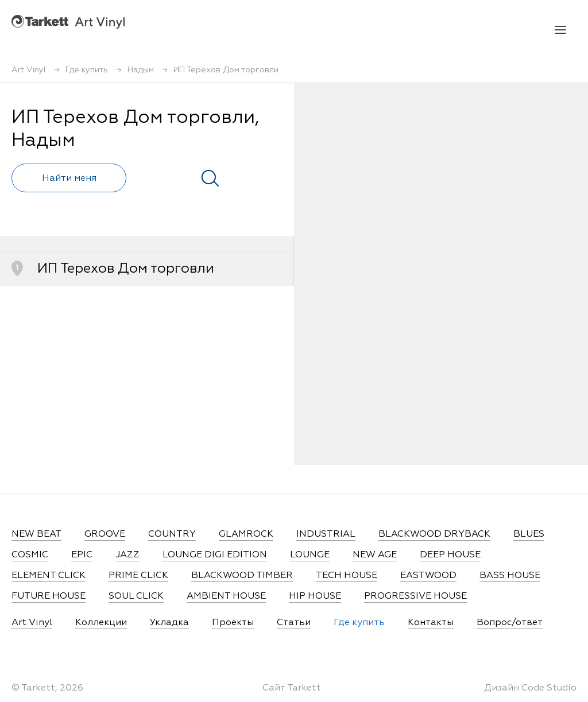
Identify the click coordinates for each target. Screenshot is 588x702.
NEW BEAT (36, 534)
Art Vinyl (68, 22)
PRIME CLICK (138, 576)
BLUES (529, 534)
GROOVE (105, 534)
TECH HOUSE (347, 576)
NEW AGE (375, 555)
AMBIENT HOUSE (226, 596)
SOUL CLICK (136, 596)
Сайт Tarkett (292, 688)
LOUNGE (310, 555)
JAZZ (127, 555)
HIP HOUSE (315, 596)
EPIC (82, 555)
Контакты (431, 623)
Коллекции (101, 623)
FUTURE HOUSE (49, 596)
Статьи (294, 623)
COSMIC (30, 555)
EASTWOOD (428, 576)
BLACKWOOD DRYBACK (434, 534)
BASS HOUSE (510, 576)
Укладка (169, 623)
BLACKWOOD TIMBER (242, 576)
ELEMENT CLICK (49, 576)
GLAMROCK (246, 534)
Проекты (233, 623)
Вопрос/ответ (510, 623)
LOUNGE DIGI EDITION (215, 555)
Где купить (359, 623)
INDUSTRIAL (326, 534)
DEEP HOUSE (450, 555)
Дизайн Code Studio (530, 688)
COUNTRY (172, 534)
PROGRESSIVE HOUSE (415, 596)
